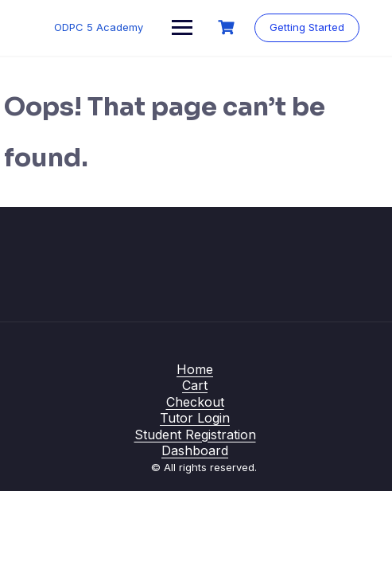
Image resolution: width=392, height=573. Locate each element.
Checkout (195, 402)
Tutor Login (195, 418)
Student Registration (195, 435)
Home (195, 369)
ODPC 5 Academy (99, 27)
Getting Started (307, 27)
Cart (195, 385)
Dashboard (195, 450)
